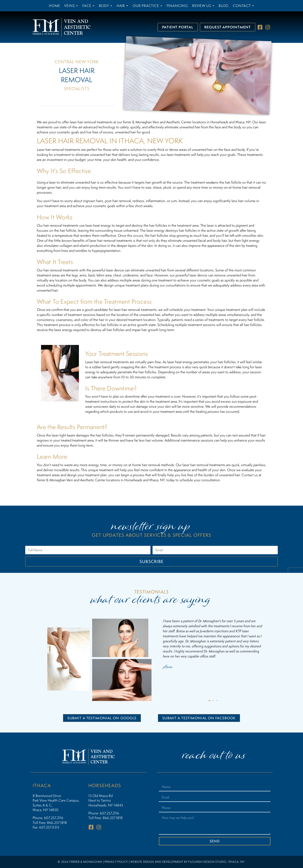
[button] (209, 701)
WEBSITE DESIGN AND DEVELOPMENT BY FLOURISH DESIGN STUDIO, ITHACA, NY (187, 862)
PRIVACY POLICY (116, 862)
